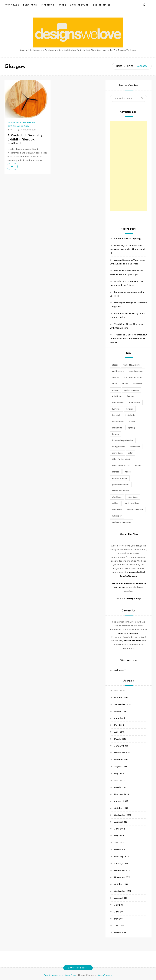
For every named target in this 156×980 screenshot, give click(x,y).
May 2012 (119, 836)
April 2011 (119, 926)
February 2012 (121, 856)
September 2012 (123, 815)
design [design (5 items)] (115, 390)
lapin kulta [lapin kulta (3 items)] (117, 428)
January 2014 (121, 746)
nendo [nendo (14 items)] (128, 472)
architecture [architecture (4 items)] (118, 371)
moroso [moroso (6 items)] (116, 472)
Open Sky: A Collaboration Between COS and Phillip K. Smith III (128, 249)
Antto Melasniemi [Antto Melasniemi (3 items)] (131, 365)
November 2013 (122, 753)
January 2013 (121, 801)
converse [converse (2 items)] (138, 384)
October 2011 (121, 884)
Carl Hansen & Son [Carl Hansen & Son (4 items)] (133, 377)
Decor (12, 126)
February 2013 (122, 794)
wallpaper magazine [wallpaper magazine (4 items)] (122, 522)
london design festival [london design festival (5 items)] (123, 440)
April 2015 (119, 732)
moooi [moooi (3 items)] (138, 466)
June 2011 (119, 912)
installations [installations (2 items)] (118, 421)
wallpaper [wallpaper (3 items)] (117, 516)
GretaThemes (105, 975)
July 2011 (119, 905)
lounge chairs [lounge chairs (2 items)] (119, 447)
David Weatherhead (21, 122)
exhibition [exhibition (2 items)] (117, 396)
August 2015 (121, 711)
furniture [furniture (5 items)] (116, 409)
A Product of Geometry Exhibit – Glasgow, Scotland (25, 140)
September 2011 (123, 891)
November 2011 (122, 877)
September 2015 (123, 704)
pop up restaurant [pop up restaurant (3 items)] (121, 484)
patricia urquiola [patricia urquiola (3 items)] (120, 478)
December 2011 (122, 870)
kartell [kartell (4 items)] (132, 421)
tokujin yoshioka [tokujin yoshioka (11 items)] (131, 503)
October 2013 (121, 760)
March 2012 (120, 850)
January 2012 (121, 863)
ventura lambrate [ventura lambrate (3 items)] (135, 510)
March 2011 (120, 933)
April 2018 (119, 690)
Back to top (78, 968)
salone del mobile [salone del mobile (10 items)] (121, 491)
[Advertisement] (129, 166)
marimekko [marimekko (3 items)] (135, 447)
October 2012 (121, 808)
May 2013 (119, 773)
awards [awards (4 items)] (116, 377)
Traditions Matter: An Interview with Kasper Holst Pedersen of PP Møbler (128, 338)
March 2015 (120, 739)
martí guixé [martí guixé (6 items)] (117, 453)
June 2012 (120, 829)
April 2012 (119, 843)
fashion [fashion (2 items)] (130, 396)
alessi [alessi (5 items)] (115, 365)
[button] (144, 5)
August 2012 (121, 822)
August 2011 (121, 898)
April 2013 (119, 780)
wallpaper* (120, 670)
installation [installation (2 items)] (131, 415)
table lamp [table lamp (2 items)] (133, 497)
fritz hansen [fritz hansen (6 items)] (118, 403)
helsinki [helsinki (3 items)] (130, 409)
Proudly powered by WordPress (60, 975)
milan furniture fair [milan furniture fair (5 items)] (121, 466)
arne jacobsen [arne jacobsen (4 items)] (136, 371)
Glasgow (23, 126)
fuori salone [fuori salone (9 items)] (135, 403)
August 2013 (121, 766)
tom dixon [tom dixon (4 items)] (117, 510)
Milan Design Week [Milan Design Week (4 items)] (121, 459)
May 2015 (119, 725)
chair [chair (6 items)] (114, 384)
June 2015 (120, 718)
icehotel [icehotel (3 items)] (116, 415)
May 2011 (119, 919)
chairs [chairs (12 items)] (125, 384)
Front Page (12, 5)
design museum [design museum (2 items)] (131, 390)
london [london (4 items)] (116, 434)
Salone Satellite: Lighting (127, 239)
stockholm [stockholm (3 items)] (117, 497)
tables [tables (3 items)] (115, 503)
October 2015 (121, 697)
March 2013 (120, 787)
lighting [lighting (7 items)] (131, 428)
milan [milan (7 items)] (131, 453)
